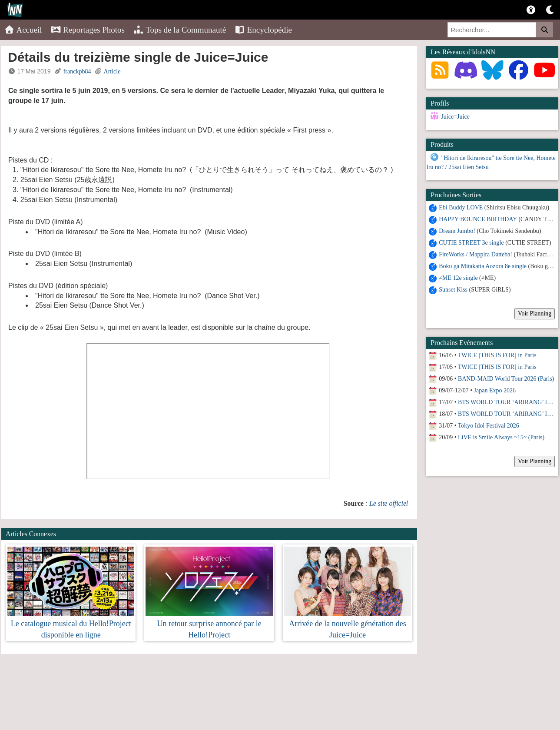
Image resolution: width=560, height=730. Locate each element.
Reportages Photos (88, 30)
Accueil (23, 30)
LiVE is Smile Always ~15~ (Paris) (501, 437)
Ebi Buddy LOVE (461, 207)
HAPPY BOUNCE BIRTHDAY (478, 219)
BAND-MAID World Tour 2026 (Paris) (506, 379)
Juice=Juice (455, 117)
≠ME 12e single (458, 278)
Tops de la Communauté (180, 30)
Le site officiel (389, 503)
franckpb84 (77, 71)
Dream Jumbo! (457, 231)
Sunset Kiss (453, 290)
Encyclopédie (263, 30)
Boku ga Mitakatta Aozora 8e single (483, 266)
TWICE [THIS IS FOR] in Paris (497, 355)
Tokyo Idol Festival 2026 (489, 426)
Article (112, 71)
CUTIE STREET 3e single (471, 243)
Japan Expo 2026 (495, 390)
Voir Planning (535, 314)
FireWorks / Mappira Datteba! (476, 254)
